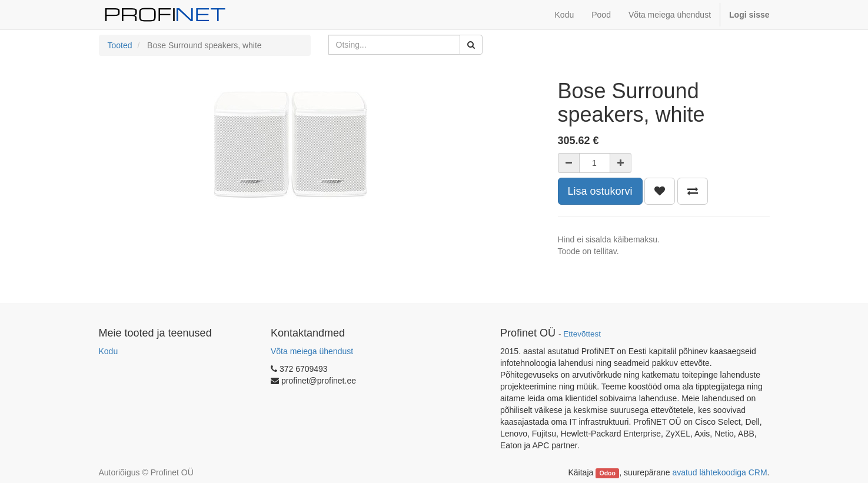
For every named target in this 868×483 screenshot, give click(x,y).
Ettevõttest (582, 334)
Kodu (109, 351)
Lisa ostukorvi (600, 191)
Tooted (120, 45)
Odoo (607, 473)
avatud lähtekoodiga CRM (720, 472)
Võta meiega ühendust (312, 351)
